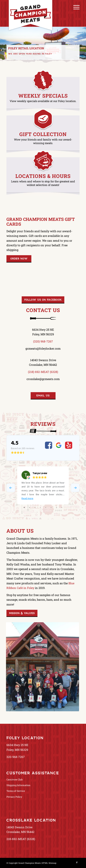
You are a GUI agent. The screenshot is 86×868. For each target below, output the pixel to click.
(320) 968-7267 (43, 341)
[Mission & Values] (22, 613)
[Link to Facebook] (77, 862)
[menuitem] (75, 7)
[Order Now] (19, 259)
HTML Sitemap (49, 863)
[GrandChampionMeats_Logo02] (36, 22)
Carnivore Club (15, 779)
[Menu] (75, 7)
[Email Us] (43, 396)
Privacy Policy (14, 797)
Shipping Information (18, 785)
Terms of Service (16, 791)
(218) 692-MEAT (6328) (43, 372)
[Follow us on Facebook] (43, 300)
